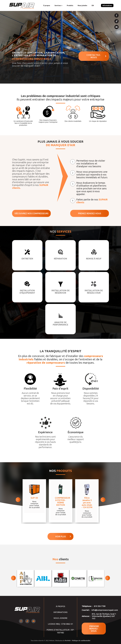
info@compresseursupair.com (105, 610)
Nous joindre (82, 5)
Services (58, 5)
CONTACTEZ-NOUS (97, 56)
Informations (107, 5)
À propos (47, 5)
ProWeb (68, 641)
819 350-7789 (100, 606)
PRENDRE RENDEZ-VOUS (94, 629)
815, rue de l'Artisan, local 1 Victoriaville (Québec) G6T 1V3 (104, 616)
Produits (70, 5)
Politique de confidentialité (81, 641)
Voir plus (63, 536)
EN (93, 5)
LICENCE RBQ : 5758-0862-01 (60, 624)
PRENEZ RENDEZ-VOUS (90, 213)
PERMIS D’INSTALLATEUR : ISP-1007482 (60, 631)
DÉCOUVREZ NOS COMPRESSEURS (31, 213)
